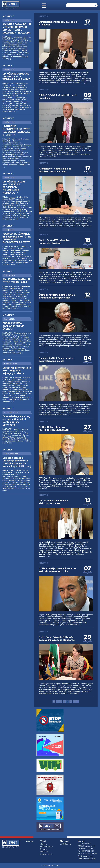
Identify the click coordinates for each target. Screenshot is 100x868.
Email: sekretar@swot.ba (87, 859)
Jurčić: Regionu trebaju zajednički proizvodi (58, 23)
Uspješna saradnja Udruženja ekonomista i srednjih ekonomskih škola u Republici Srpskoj (17, 462)
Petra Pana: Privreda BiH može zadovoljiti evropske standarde (57, 639)
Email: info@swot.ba (85, 856)
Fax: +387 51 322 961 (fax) (88, 854)
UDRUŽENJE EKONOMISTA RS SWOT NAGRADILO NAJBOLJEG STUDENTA (16, 130)
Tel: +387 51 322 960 (86, 848)
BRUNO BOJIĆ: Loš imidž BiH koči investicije (58, 97)
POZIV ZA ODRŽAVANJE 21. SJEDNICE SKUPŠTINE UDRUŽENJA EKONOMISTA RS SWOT (17, 238)
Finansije (44, 849)
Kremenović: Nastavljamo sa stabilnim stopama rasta (55, 170)
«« (54, 702)
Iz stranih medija (46, 854)
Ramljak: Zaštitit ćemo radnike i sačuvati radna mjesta (57, 360)
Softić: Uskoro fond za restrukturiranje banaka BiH (55, 429)
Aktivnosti (8, 16)
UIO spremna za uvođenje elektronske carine (53, 502)
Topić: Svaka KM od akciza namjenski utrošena (54, 242)
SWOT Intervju (65, 844)
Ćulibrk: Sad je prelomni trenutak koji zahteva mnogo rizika (58, 570)
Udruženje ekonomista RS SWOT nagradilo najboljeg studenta (17, 371)
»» (78, 702)
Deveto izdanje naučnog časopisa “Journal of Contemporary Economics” (16, 421)
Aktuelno (44, 844)
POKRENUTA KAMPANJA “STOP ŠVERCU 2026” (16, 281)
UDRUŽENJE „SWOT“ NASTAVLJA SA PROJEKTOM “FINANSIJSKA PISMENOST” (15, 187)
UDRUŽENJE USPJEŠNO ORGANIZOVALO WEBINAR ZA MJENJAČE (16, 77)
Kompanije (44, 852)
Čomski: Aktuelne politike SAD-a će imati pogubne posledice (57, 296)
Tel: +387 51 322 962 (86, 851)
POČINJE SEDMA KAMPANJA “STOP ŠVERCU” (13, 326)
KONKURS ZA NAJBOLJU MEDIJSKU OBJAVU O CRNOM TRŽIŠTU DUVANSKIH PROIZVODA (17, 29)
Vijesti (43, 841)
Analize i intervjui (47, 846)
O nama (30, 841)
